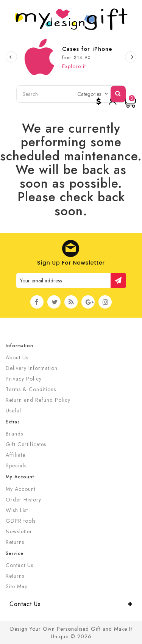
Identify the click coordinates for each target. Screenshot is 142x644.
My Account (21, 489)
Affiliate (16, 455)
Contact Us (20, 565)
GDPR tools (21, 521)
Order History (23, 500)
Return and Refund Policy (38, 400)
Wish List (17, 510)
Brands (14, 434)
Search (118, 93)
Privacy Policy (24, 379)
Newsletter (19, 531)
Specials (16, 465)
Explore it (74, 66)
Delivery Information (32, 368)
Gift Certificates (26, 444)
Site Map (17, 586)
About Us (17, 357)
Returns (15, 542)
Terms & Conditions (31, 389)
